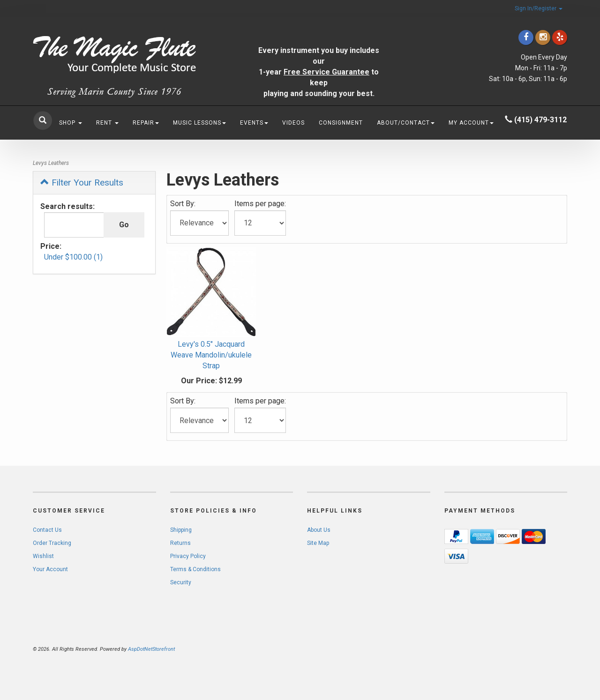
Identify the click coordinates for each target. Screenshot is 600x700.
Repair (146, 123)
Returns (180, 543)
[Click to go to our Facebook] (526, 37)
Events (254, 123)
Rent (107, 123)
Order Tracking (52, 543)
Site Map (318, 543)
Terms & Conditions (195, 569)
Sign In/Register (539, 8)
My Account (471, 123)
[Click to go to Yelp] (560, 37)
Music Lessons (199, 123)
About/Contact (406, 123)
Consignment (341, 123)
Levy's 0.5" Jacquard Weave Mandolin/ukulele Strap (211, 355)
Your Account (50, 569)
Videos (293, 123)
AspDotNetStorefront (151, 649)
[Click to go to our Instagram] (543, 37)
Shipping (181, 530)
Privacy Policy (188, 556)
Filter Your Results (82, 182)
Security (181, 582)
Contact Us (47, 530)
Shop (71, 123)
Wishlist (43, 556)
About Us (319, 530)
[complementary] (532, 648)
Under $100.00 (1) (73, 257)
